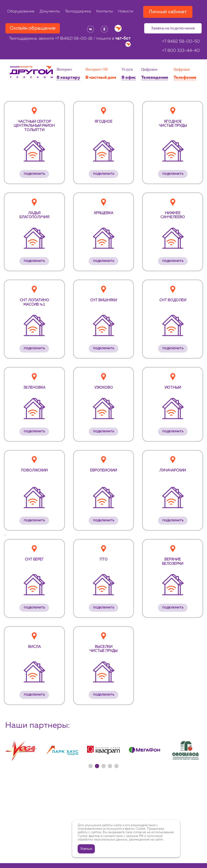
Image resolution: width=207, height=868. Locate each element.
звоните (65, 39)
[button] (91, 766)
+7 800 (181, 51)
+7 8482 (181, 42)
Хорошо (86, 849)
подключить (34, 174)
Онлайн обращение (33, 28)
